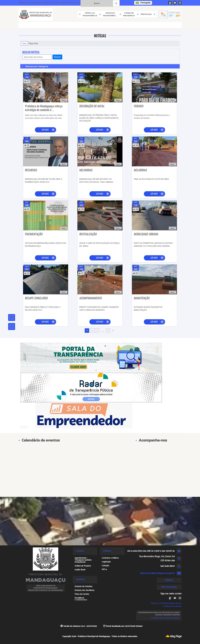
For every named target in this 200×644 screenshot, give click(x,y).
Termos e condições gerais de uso (166, 603)
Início (24, 43)
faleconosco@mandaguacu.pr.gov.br (157, 573)
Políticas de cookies (173, 606)
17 (108, 331)
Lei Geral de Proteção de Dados (165, 618)
